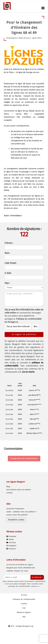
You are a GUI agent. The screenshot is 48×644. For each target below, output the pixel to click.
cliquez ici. (35, 586)
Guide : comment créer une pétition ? (21, 512)
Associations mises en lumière (19, 490)
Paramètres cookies (16, 520)
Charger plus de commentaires (24, 458)
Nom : (7, 253)
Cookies (24, 604)
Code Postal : (11, 263)
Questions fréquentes (15, 509)
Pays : (7, 283)
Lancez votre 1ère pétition (17, 515)
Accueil (24, 595)
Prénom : (9, 243)
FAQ (24, 617)
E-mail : (8, 273)
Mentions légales (24, 612)
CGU (24, 608)
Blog (8, 487)
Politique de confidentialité (24, 599)
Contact (10, 493)
